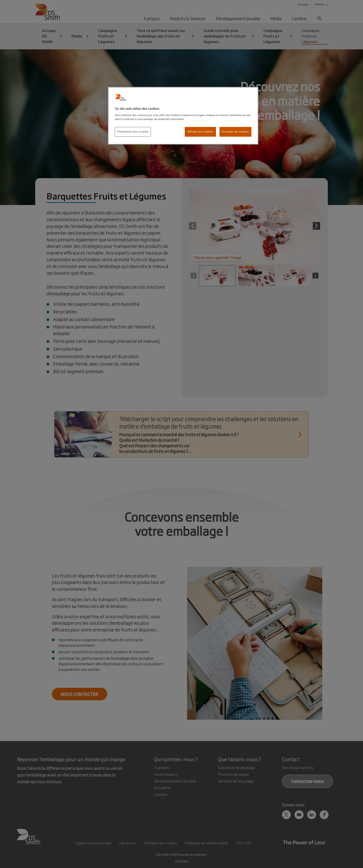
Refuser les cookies (200, 132)
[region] (183, 116)
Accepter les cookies (235, 132)
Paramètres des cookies (133, 132)
